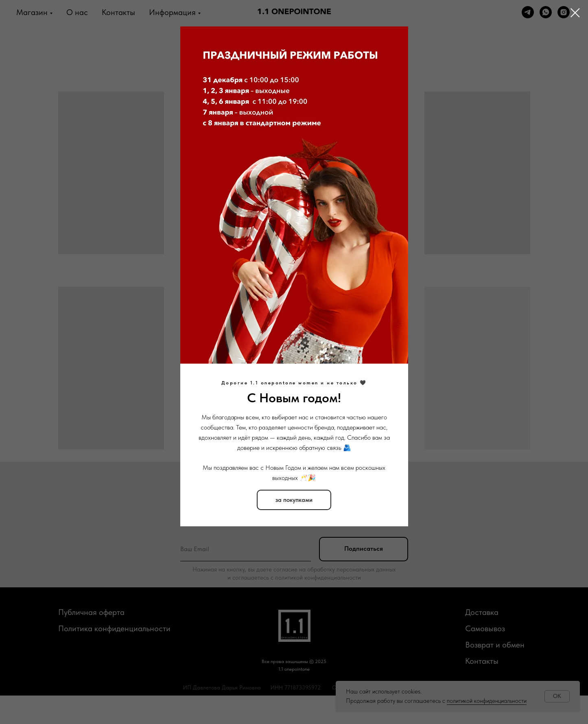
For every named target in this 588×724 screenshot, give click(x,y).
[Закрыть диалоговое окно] (575, 13)
